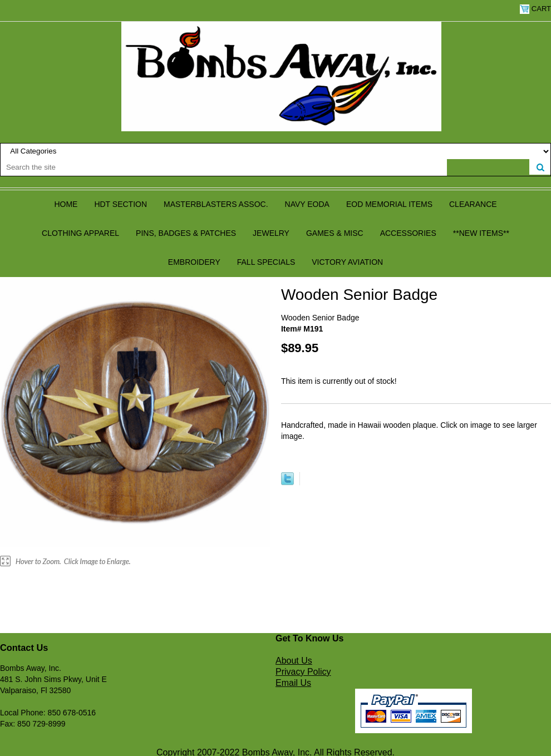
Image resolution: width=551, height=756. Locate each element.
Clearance (473, 204)
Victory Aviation (347, 262)
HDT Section (120, 204)
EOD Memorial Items (389, 204)
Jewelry (271, 233)
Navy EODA (307, 204)
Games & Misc (335, 233)
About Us (294, 661)
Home (66, 204)
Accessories (408, 233)
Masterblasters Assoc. (216, 204)
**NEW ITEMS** (481, 233)
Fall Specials (266, 262)
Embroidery (194, 262)
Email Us (293, 683)
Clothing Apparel (80, 233)
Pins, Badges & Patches (186, 233)
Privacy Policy (303, 672)
